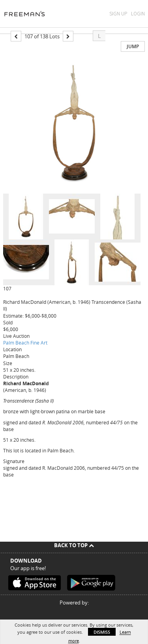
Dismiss (102, 632)
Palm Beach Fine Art (25, 343)
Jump (133, 46)
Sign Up (118, 14)
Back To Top (74, 545)
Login (138, 14)
